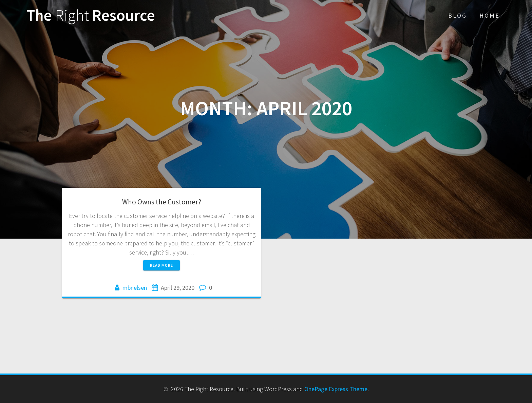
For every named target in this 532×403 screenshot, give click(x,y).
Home (490, 15)
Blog (458, 15)
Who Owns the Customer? (162, 202)
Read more (161, 265)
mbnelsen (135, 288)
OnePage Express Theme (336, 389)
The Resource (91, 15)
